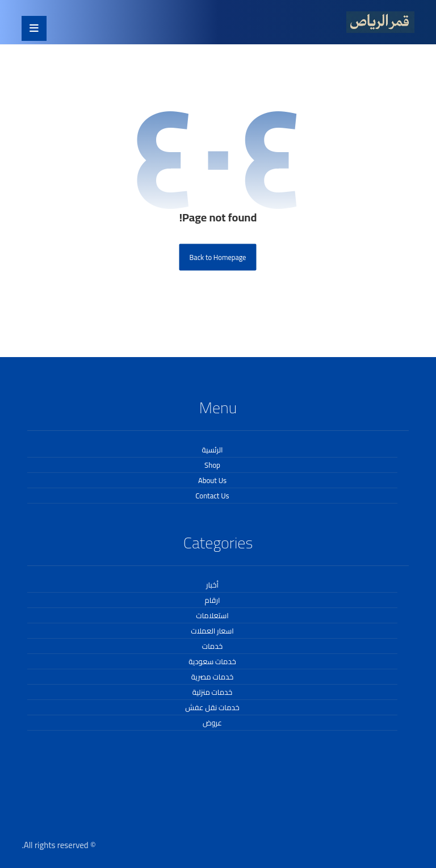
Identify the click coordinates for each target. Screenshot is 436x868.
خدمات (213, 646)
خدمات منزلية (212, 692)
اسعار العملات (212, 631)
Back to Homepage (218, 257)
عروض (212, 723)
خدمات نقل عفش (212, 707)
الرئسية (213, 450)
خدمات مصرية (212, 677)
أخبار (212, 585)
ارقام (213, 600)
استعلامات (212, 615)
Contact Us (212, 496)
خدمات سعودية (212, 661)
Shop (212, 465)
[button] (34, 28)
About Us (212, 480)
